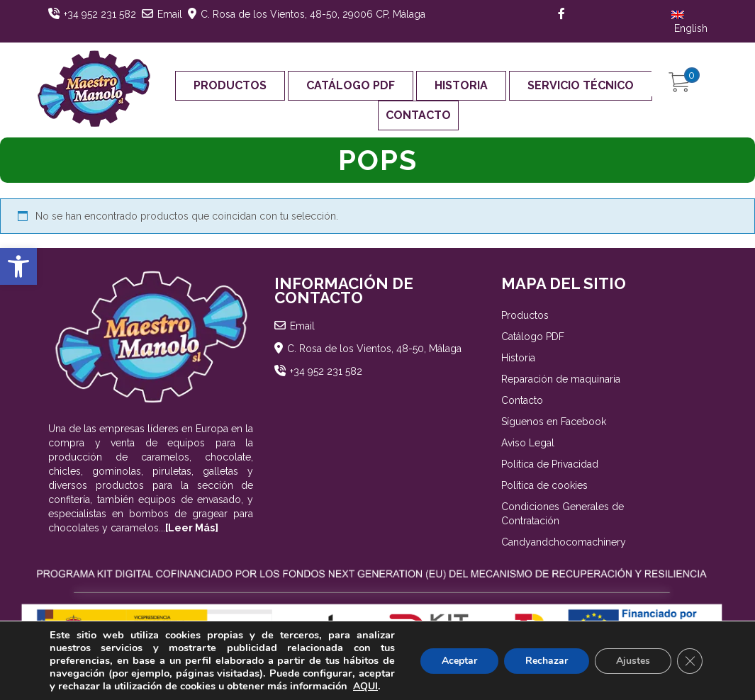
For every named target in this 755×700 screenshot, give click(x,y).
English (689, 22)
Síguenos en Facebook (554, 422)
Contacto (418, 115)
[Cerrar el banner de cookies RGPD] (690, 661)
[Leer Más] (192, 528)
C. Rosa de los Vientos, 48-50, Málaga (374, 349)
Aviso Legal (528, 443)
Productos (230, 85)
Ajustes (633, 661)
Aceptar (459, 661)
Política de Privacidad (550, 464)
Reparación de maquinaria (561, 379)
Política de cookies (544, 485)
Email (170, 14)
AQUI (365, 686)
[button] (18, 266)
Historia (461, 85)
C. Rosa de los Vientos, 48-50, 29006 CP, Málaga (313, 14)
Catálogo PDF (351, 85)
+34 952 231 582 (100, 14)
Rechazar (547, 661)
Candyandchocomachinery (564, 542)
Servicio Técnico (581, 85)
